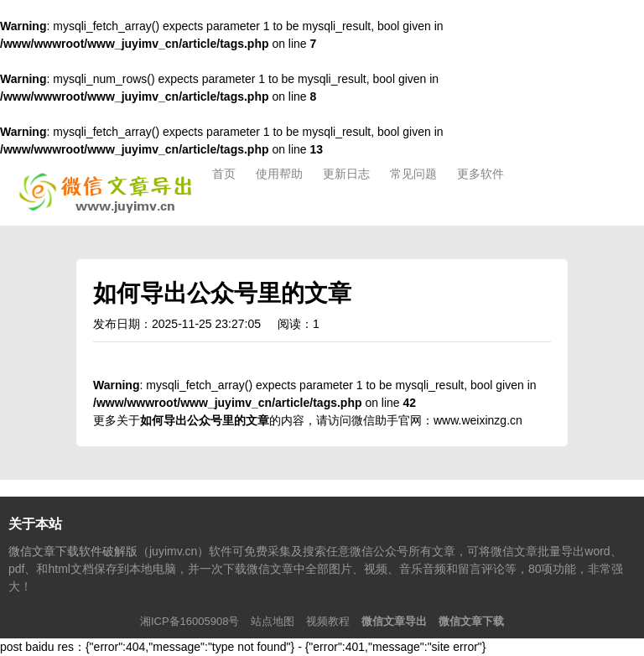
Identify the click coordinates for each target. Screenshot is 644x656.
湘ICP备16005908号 (190, 621)
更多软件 (480, 174)
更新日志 (346, 174)
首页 (224, 174)
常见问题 (413, 174)
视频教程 (328, 621)
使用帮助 (279, 174)
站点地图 (273, 621)
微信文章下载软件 (108, 192)
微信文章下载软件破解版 (73, 551)
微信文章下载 (471, 621)
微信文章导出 (394, 621)
